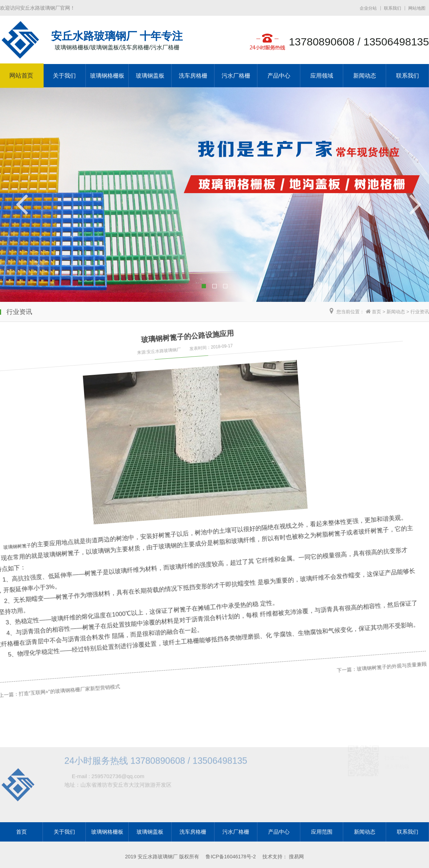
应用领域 (322, 76)
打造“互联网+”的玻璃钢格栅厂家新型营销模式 (57, 667)
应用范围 (322, 832)
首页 (376, 312)
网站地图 (417, 8)
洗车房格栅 (193, 76)
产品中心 (279, 76)
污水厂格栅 (236, 76)
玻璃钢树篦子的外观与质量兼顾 (350, 530)
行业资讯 (420, 312)
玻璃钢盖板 (150, 76)
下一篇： (310, 549)
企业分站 (368, 8)
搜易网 (296, 857)
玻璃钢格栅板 (107, 76)
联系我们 (393, 8)
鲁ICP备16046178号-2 (231, 857)
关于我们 (64, 76)
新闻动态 (365, 76)
